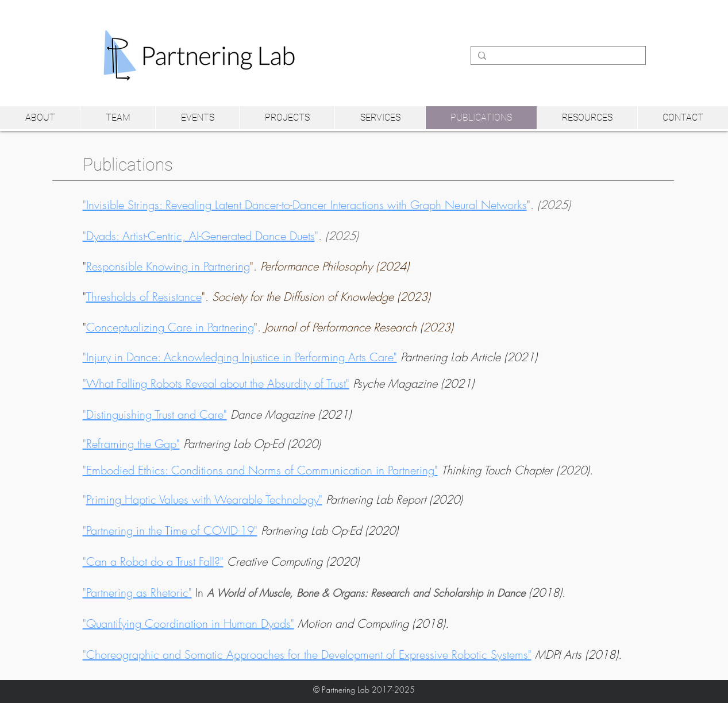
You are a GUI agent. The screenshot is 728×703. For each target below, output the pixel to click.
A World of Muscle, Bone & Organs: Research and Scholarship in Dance (366, 593)
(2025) (342, 236)
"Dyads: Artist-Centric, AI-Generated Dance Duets (199, 236)
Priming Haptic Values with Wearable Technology (203, 499)
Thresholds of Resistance (144, 297)
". (327, 205)
